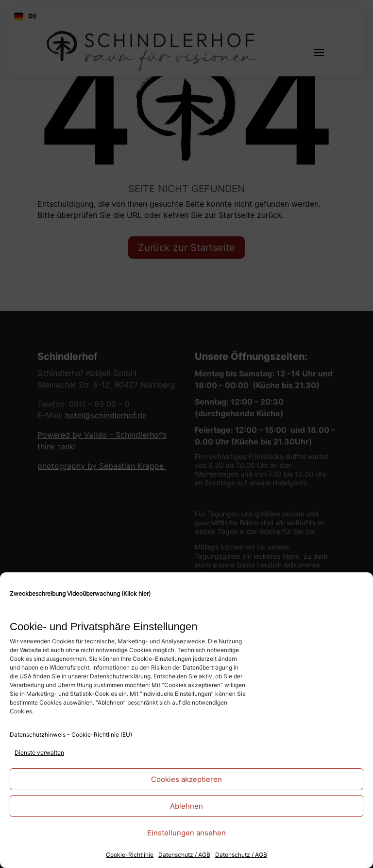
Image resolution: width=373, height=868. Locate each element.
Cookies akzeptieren (186, 779)
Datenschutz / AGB (184, 855)
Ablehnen (186, 806)
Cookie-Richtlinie (130, 855)
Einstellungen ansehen (186, 833)
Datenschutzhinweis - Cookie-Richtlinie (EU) (71, 735)
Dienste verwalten (39, 753)
